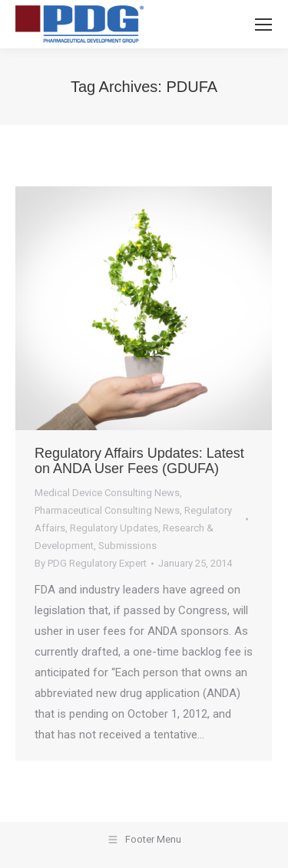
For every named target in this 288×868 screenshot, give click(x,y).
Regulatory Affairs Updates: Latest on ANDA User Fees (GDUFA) (139, 461)
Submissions (127, 546)
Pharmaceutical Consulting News (107, 510)
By (91, 563)
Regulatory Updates (114, 528)
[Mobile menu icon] (263, 25)
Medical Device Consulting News (107, 493)
